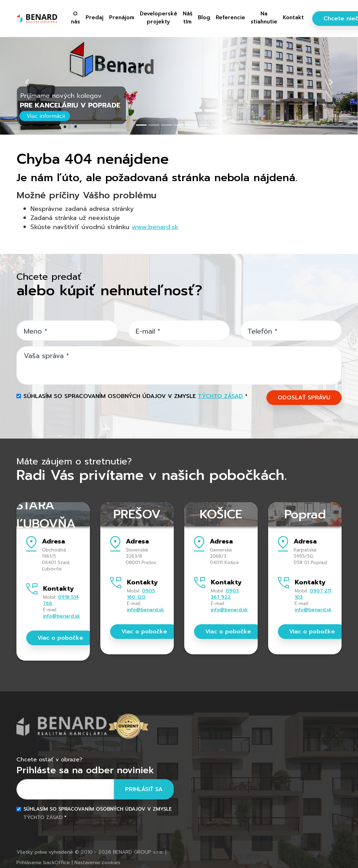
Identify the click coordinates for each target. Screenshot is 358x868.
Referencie (230, 17)
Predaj (95, 17)
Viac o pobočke (60, 638)
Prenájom (122, 17)
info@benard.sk (62, 616)
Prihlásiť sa (144, 789)
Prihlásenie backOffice (43, 863)
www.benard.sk (155, 227)
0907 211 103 (313, 594)
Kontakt (293, 17)
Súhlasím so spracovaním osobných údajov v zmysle (135, 396)
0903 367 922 (225, 594)
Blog (204, 17)
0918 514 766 (61, 600)
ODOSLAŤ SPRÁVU (304, 398)
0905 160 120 (141, 594)
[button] (27, 82)
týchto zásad (220, 396)
